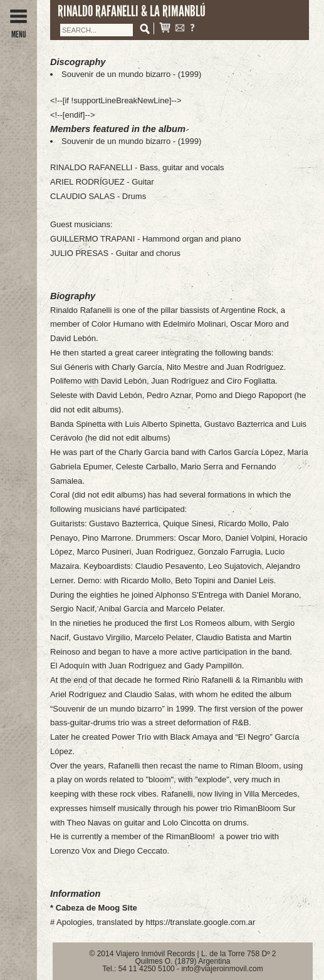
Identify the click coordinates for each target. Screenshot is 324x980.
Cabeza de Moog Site (97, 908)
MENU (18, 30)
